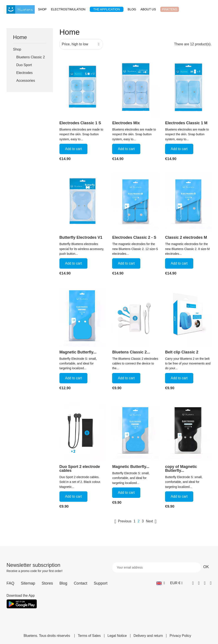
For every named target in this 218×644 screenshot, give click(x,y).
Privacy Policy (180, 636)
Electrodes (25, 73)
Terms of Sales (89, 636)
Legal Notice (117, 636)
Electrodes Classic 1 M (186, 123)
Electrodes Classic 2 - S (134, 237)
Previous (122, 521)
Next (152, 521)
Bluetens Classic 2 (31, 57)
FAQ (10, 583)
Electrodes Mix (126, 123)
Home (20, 37)
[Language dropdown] (161, 583)
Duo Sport (24, 65)
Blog (63, 583)
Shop (17, 49)
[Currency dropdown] (176, 583)
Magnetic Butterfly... (78, 352)
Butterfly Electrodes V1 (81, 237)
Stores (47, 583)
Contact (80, 583)
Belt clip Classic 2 (182, 352)
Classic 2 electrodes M (186, 237)
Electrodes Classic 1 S (80, 123)
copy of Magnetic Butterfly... (181, 469)
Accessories (26, 81)
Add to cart (73, 149)
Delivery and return (148, 636)
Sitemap (28, 583)
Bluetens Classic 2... (131, 352)
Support (101, 583)
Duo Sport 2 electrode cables (80, 469)
